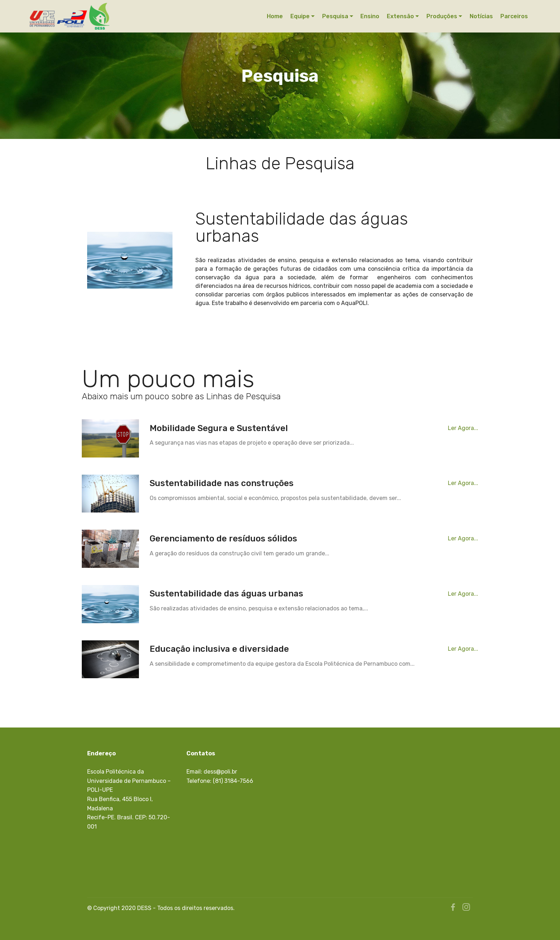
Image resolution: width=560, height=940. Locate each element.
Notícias (481, 16)
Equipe (300, 16)
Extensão (400, 16)
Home (275, 16)
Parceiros (514, 16)
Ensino (370, 16)
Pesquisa (335, 16)
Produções (442, 16)
